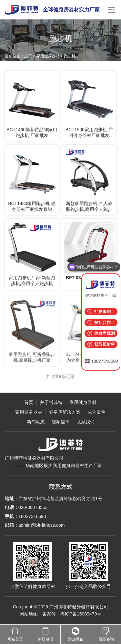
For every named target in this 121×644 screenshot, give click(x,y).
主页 (28, 56)
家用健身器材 (48, 56)
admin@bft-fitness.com (41, 525)
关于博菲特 (51, 402)
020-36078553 (33, 507)
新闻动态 (36, 422)
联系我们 (86, 422)
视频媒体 (61, 422)
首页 (29, 402)
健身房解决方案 (65, 412)
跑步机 (70, 56)
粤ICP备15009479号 (81, 614)
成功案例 (96, 412)
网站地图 (29, 614)
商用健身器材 (83, 402)
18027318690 (32, 516)
